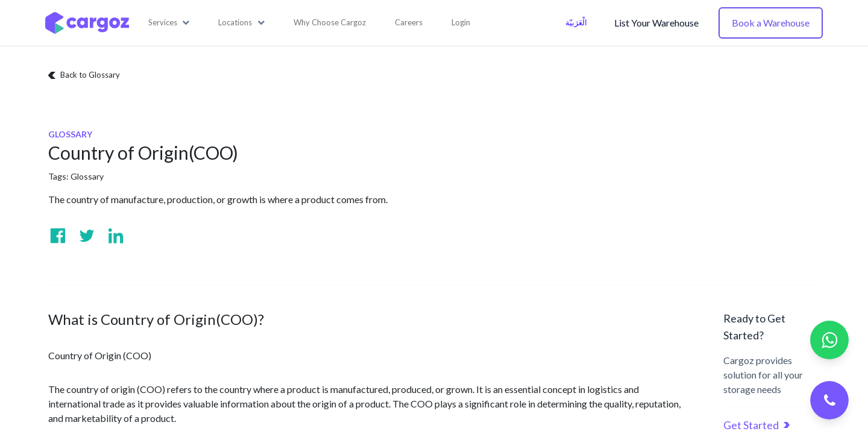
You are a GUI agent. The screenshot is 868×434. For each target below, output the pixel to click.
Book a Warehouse (771, 23)
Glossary (87, 176)
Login (461, 22)
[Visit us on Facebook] (58, 236)
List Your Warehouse (656, 23)
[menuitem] (330, 23)
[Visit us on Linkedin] (116, 236)
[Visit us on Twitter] (87, 236)
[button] (169, 23)
